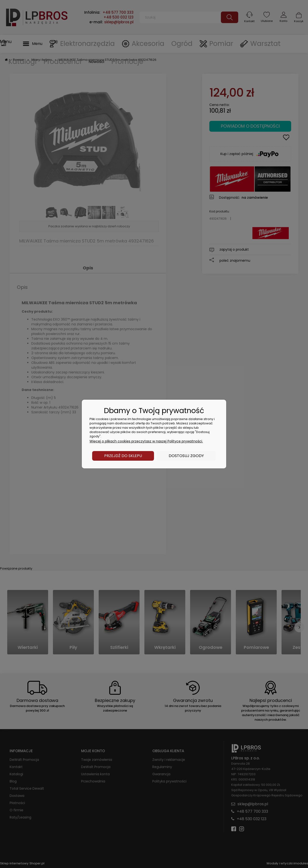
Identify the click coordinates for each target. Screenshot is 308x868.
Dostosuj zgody (186, 456)
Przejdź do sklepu (123, 456)
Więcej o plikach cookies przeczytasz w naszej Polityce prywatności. (146, 441)
